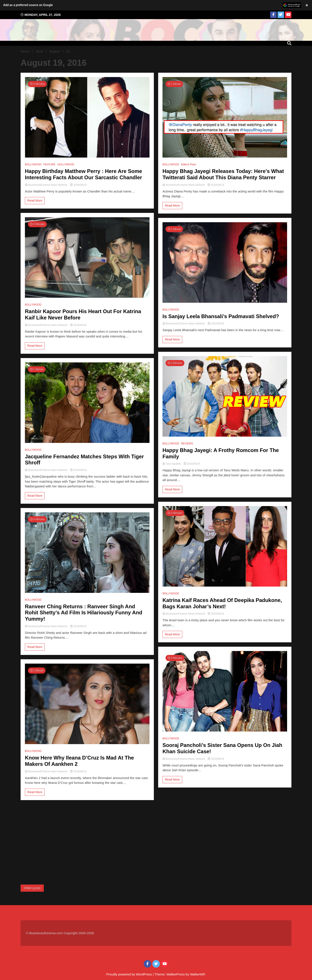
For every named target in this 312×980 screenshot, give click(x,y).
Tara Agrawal (172, 464)
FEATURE (50, 164)
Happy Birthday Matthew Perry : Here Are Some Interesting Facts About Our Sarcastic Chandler (84, 174)
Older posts (32, 888)
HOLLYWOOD (66, 164)
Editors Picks (189, 164)
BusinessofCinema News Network (46, 185)
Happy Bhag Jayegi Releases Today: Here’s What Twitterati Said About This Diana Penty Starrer (223, 174)
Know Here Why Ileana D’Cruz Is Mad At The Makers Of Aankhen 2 (79, 761)
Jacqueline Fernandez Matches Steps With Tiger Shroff (84, 460)
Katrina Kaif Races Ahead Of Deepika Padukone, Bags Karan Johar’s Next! (222, 603)
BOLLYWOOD (33, 164)
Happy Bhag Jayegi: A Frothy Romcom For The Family (221, 453)
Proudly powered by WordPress (130, 974)
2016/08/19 (78, 185)
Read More (35, 201)
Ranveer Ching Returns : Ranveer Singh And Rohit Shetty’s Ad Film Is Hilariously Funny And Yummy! (84, 613)
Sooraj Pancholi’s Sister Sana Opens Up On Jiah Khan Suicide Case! (222, 748)
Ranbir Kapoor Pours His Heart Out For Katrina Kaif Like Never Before (83, 314)
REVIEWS (187, 444)
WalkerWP (197, 974)
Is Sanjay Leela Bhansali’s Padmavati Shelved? (221, 316)
